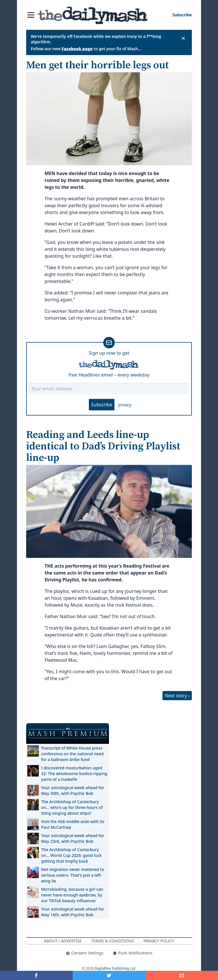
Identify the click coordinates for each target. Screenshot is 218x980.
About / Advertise (63, 941)
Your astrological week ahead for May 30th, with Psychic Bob (73, 790)
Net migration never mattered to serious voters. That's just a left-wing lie (73, 875)
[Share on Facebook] (36, 975)
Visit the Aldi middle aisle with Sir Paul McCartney (73, 824)
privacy (125, 405)
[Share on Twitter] (109, 975)
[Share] (182, 975)
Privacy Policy (159, 941)
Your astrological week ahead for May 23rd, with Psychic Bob (73, 838)
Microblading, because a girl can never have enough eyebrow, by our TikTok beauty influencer (72, 895)
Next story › (177, 696)
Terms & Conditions (113, 941)
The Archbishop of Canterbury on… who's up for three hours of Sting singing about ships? (72, 807)
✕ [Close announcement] (183, 38)
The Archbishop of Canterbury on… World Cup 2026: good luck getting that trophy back (71, 855)
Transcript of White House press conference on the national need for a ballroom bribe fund (72, 754)
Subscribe (102, 405)
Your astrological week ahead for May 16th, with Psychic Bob (73, 912)
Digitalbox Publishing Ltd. (115, 968)
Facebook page (77, 49)
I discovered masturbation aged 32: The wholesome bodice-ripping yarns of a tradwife (74, 774)
